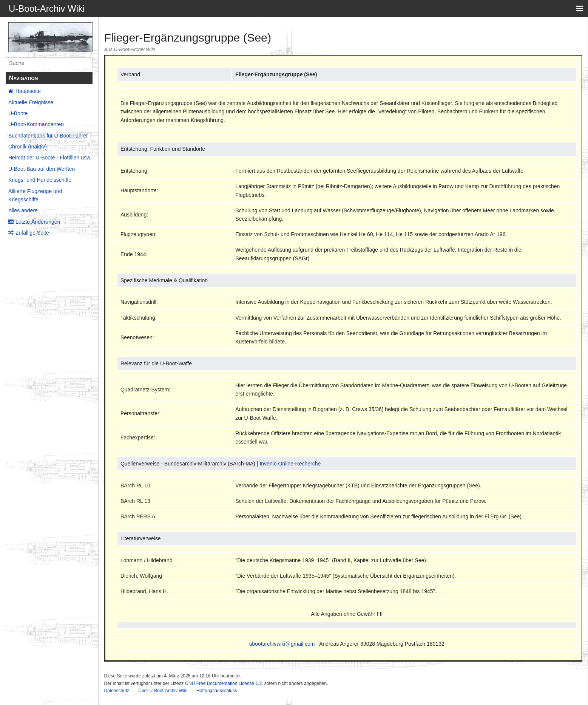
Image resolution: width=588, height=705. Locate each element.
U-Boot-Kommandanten (36, 124)
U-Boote (18, 113)
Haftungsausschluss (217, 691)
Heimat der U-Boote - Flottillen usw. (50, 158)
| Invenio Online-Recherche (289, 464)
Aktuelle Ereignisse (31, 102)
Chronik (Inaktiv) (28, 147)
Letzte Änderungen (38, 222)
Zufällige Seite (32, 233)
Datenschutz (117, 691)
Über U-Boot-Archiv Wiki (163, 691)
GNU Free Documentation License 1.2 (223, 683)
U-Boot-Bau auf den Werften (42, 169)
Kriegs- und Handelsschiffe (40, 180)
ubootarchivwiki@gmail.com (282, 644)
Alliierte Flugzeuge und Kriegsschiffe (35, 195)
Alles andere (23, 210)
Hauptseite (28, 91)
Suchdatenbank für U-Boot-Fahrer (48, 136)
